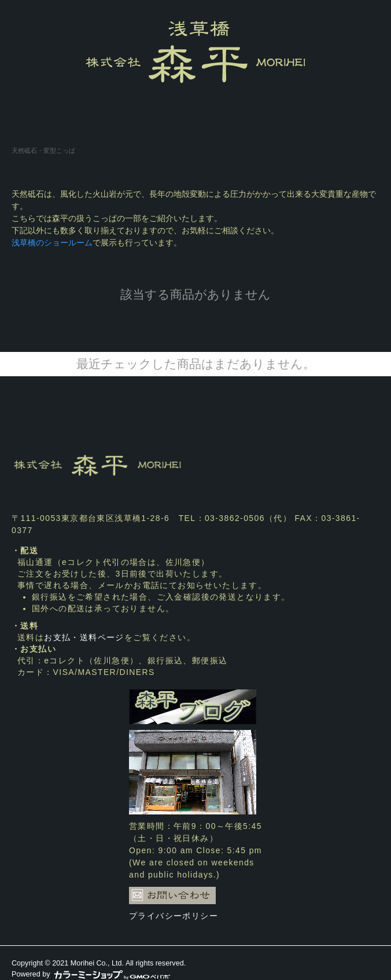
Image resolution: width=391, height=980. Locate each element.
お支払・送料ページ (84, 637)
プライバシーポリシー (174, 916)
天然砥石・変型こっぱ (43, 151)
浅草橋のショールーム (52, 243)
